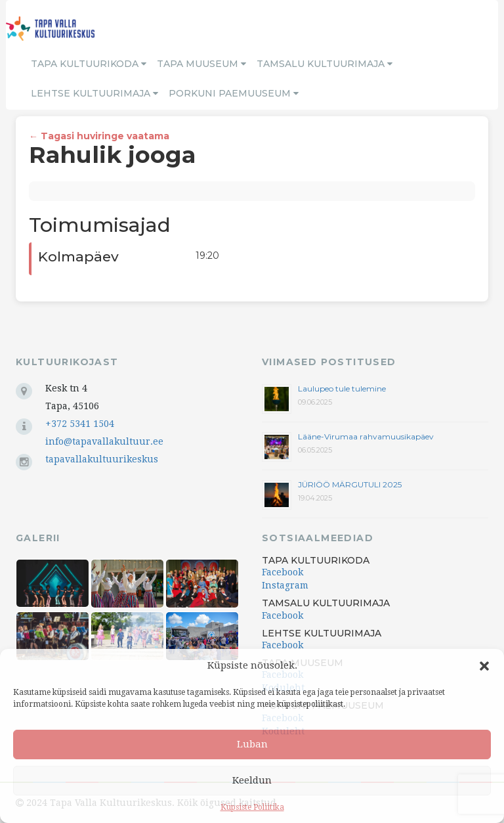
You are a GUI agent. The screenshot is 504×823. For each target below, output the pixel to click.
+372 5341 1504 (80, 424)
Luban (252, 744)
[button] (484, 666)
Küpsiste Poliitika (252, 807)
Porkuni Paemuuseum (234, 93)
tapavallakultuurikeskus (102, 459)
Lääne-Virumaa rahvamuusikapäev (366, 436)
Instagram (285, 585)
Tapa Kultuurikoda (89, 64)
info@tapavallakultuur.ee (104, 441)
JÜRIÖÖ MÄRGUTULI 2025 (350, 484)
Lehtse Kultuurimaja (94, 93)
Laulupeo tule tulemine (343, 389)
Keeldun (252, 780)
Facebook (283, 572)
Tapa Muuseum (201, 64)
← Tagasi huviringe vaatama (99, 136)
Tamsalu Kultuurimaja (325, 64)
